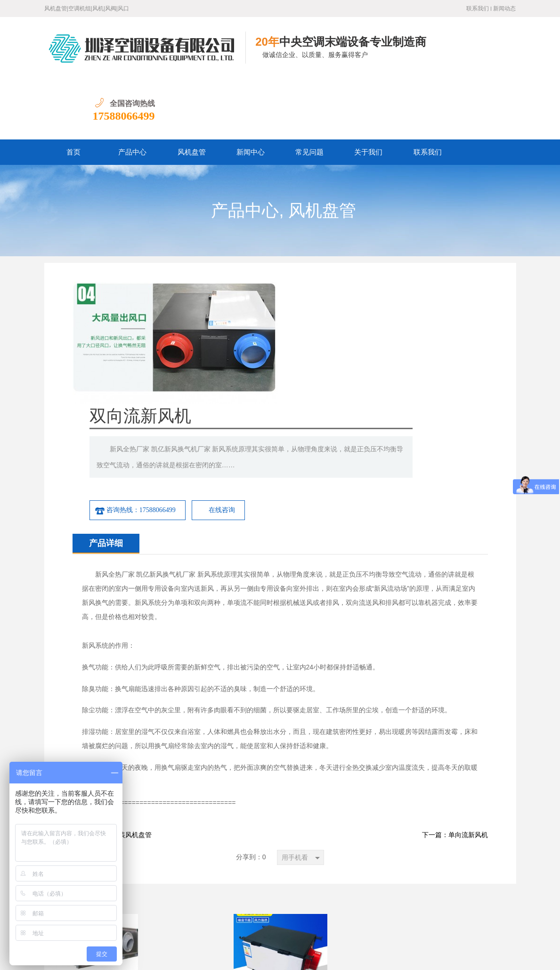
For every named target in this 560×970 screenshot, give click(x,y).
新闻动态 (504, 8)
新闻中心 (251, 91)
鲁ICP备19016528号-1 (155, 956)
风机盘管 (192, 91)
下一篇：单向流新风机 (455, 667)
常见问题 (309, 91)
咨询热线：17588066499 (307, 342)
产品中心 (132, 91)
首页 (73, 91)
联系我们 (478, 8)
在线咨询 (393, 342)
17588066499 (485, 55)
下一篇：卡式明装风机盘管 (112, 667)
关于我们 (368, 91)
